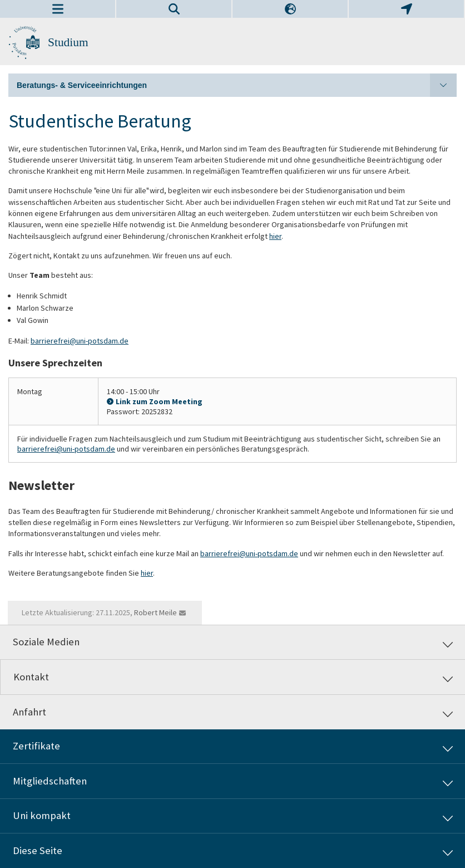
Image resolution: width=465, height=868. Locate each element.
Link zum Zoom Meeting (159, 401)
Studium (68, 42)
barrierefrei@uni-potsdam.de (80, 341)
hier (275, 236)
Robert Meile (155, 612)
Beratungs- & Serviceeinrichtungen (237, 85)
